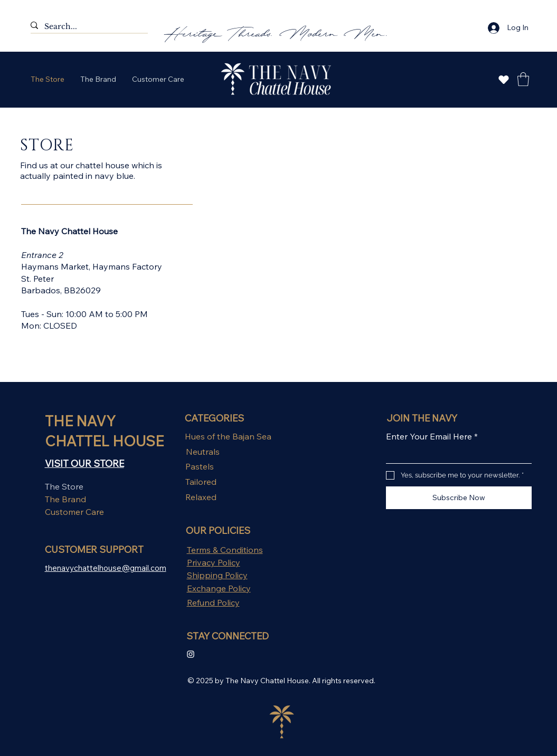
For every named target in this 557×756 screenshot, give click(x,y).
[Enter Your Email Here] (456, 455)
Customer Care (74, 512)
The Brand (65, 499)
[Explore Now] (504, 79)
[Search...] (85, 27)
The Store (64, 486)
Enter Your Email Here (432, 436)
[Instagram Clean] (191, 654)
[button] (523, 79)
